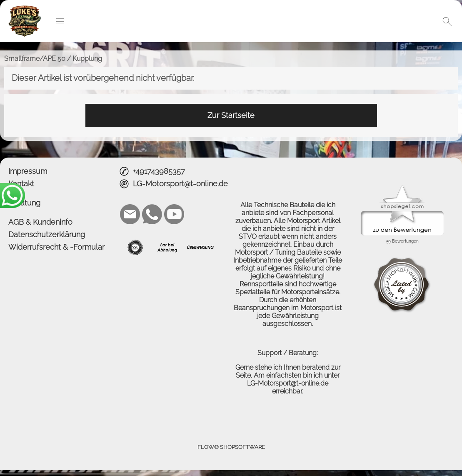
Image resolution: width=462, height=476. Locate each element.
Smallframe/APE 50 (35, 59)
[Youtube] (174, 214)
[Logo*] (25, 9)
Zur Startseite (231, 115)
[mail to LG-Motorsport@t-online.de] (130, 214)
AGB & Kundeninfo (40, 222)
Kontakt (21, 184)
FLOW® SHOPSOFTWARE (231, 447)
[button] (60, 21)
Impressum (28, 171)
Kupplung (87, 59)
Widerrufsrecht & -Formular (56, 247)
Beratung (24, 203)
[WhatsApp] (152, 214)
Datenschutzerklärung (47, 234)
